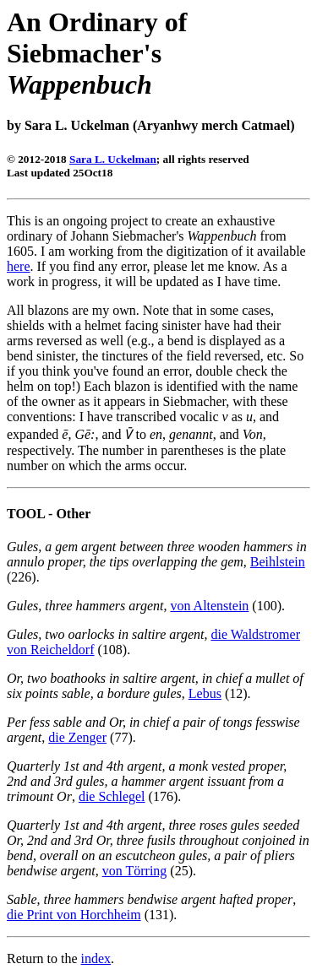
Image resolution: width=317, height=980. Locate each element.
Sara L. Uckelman (113, 159)
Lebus (205, 693)
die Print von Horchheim (74, 915)
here (19, 266)
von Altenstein (209, 606)
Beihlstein (278, 562)
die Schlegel (112, 796)
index (96, 958)
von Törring (135, 871)
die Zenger (77, 737)
